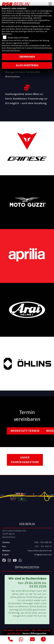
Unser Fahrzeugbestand (25, 460)
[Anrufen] (10, 640)
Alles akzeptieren (27, 65)
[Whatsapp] (21, 640)
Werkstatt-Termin (25, 431)
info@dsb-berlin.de (43, 555)
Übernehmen (27, 57)
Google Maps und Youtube (18, 38)
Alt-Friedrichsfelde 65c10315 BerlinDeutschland (14, 534)
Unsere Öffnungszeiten (35, 633)
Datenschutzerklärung (31, 23)
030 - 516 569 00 (43, 542)
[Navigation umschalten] (50, 4)
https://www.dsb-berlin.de (40, 551)
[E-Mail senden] (32, 640)
